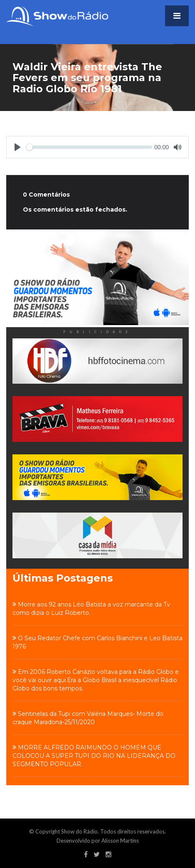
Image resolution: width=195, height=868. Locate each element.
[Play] (17, 147)
